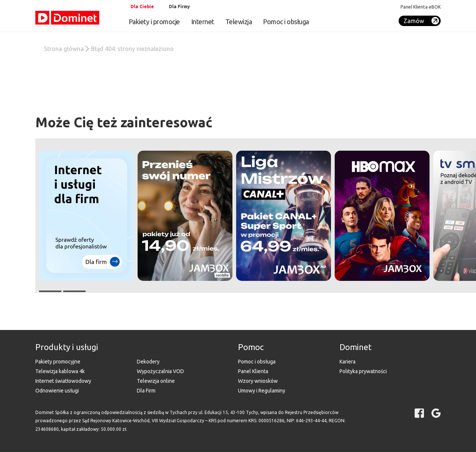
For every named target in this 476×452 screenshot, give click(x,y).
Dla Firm (146, 391)
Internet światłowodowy (63, 381)
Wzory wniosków (258, 381)
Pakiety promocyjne (58, 362)
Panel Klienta (253, 371)
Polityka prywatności (363, 371)
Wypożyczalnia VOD (160, 371)
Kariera (348, 362)
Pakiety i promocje (154, 22)
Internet (203, 22)
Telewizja (239, 22)
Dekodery (148, 362)
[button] (382, 216)
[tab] (141, 7)
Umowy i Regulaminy (262, 391)
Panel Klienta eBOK (421, 7)
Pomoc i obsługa (286, 22)
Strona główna (64, 49)
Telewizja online (156, 381)
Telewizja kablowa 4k (60, 371)
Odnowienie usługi (57, 391)
